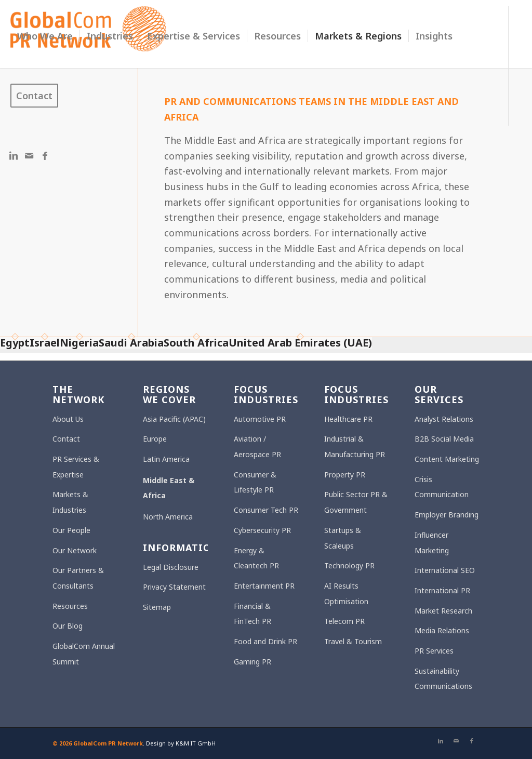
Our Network (75, 550)
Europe (155, 439)
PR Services (434, 651)
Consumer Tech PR (266, 510)
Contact (66, 439)
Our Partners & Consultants (78, 578)
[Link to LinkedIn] (14, 155)
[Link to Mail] (29, 155)
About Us (68, 419)
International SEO (445, 570)
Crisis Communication (442, 487)
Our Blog (68, 626)
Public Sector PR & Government (356, 502)
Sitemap (157, 607)
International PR (442, 590)
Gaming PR (252, 662)
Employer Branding (447, 515)
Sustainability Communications (443, 679)
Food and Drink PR (265, 641)
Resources (70, 606)
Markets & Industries (70, 502)
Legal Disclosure (171, 567)
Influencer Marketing (432, 543)
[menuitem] (45, 36)
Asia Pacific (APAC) (174, 419)
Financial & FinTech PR (252, 614)
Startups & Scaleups (343, 538)
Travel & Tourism (353, 641)
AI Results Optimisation (346, 594)
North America (168, 517)
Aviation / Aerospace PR (257, 447)
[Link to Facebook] (45, 155)
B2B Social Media (444, 439)
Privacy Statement (174, 587)
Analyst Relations (444, 419)
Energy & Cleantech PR (256, 558)
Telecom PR (344, 621)
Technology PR (349, 565)
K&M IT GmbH (196, 743)
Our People (71, 530)
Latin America (166, 459)
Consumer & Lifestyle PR (255, 482)
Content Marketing (447, 459)
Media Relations (442, 630)
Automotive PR (260, 419)
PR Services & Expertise (76, 467)
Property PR (345, 475)
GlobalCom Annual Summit (84, 654)
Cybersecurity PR (262, 530)
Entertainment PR (264, 586)
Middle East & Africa (169, 488)
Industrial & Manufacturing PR (355, 447)
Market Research (443, 611)
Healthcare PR (348, 419)
